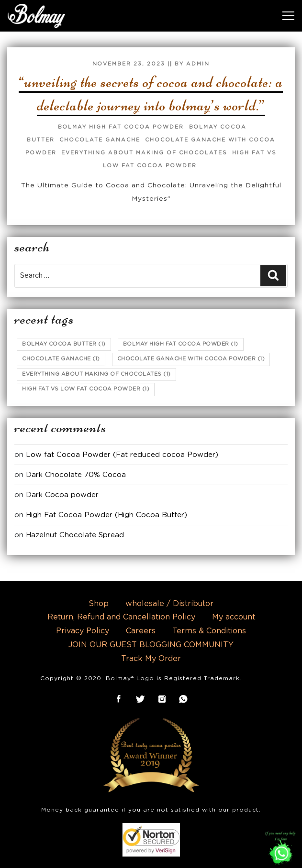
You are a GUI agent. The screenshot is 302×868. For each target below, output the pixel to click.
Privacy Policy (83, 631)
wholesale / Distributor (169, 604)
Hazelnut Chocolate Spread (75, 535)
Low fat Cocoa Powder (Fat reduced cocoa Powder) (122, 455)
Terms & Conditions (209, 631)
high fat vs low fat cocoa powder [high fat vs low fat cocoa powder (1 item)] (86, 389)
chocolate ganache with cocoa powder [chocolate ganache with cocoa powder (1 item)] (191, 359)
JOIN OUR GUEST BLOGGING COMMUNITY (151, 645)
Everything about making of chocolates (144, 153)
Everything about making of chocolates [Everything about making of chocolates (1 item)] (96, 374)
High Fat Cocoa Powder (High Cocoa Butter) (106, 515)
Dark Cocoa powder (62, 495)
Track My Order (151, 659)
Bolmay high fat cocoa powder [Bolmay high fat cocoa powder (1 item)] (181, 344)
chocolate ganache (100, 140)
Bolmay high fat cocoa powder (121, 127)
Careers (141, 631)
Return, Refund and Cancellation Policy (121, 617)
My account (234, 617)
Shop (99, 604)
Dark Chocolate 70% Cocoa (76, 475)
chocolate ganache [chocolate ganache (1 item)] (61, 359)
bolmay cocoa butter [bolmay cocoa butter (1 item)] (64, 344)
